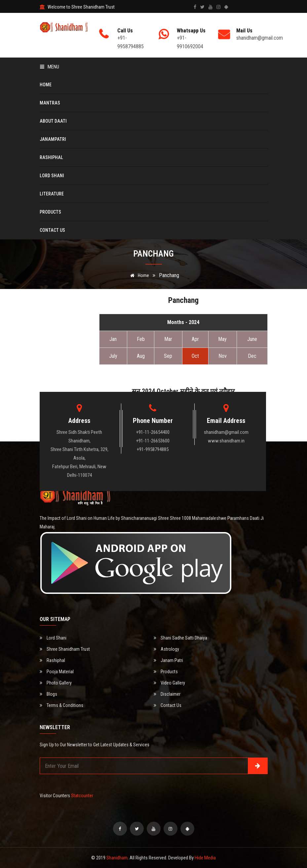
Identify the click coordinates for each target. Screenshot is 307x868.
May (222, 339)
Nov (223, 356)
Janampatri (53, 139)
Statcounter (82, 796)
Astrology (166, 649)
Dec (252, 356)
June (252, 339)
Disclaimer (167, 694)
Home (46, 85)
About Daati (53, 121)
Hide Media (205, 858)
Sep (168, 356)
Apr (195, 339)
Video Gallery (169, 683)
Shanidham (117, 858)
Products (50, 212)
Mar (168, 339)
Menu (50, 67)
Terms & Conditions (61, 705)
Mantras (50, 103)
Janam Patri (168, 660)
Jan (113, 339)
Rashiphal (51, 157)
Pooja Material (57, 672)
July (113, 356)
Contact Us (52, 230)
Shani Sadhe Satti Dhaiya (180, 638)
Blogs (48, 694)
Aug (141, 356)
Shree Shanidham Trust (65, 649)
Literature (52, 194)
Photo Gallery (56, 683)
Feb (141, 339)
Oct (195, 356)
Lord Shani (52, 176)
